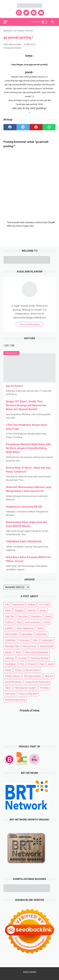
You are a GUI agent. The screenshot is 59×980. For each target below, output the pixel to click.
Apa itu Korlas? (14, 386)
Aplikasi (31, 604)
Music (19, 652)
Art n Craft (44, 604)
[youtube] (41, 13)
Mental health (47, 646)
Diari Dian (23, 616)
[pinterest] (36, 127)
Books (43, 610)
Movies (8, 652)
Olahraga (10, 658)
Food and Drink (32, 622)
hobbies (9, 628)
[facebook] (33, 13)
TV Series (44, 688)
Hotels (40, 628)
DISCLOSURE (30, 972)
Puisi (42, 664)
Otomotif (22, 658)
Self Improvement (32, 676)
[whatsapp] (49, 127)
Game (46, 622)
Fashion (9, 622)
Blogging (19, 610)
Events (48, 616)
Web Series (10, 694)
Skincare (49, 676)
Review (18, 670)
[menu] (5, 22)
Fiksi (19, 622)
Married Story (30, 646)
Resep (8, 670)
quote (51, 664)
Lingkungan (47, 640)
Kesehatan (10, 640)
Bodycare (32, 610)
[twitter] (26, 13)
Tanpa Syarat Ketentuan (37, 682)
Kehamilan (42, 634)
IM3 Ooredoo (11, 634)
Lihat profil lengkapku (30, 324)
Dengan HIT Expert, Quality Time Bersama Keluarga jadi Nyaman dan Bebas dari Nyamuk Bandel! (26, 405)
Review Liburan (13, 676)
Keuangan (24, 640)
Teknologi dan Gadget (25, 688)
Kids (35, 640)
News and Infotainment (37, 652)
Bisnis (8, 610)
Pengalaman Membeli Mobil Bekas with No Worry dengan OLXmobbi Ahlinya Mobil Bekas (28, 448)
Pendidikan (10, 664)
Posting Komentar (12, 48)
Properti (32, 664)
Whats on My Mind (28, 694)
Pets (22, 664)
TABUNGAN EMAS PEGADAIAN (24, 542)
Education (36, 616)
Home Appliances (25, 628)
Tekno (8, 688)
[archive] (16, 587)
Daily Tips (10, 616)
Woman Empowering (15, 700)
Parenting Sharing (39, 658)
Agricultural (18, 604)
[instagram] (18, 13)
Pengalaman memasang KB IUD (24, 507)
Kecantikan (27, 634)
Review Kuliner (33, 670)
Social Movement (13, 682)
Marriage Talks (12, 646)
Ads (7, 604)
